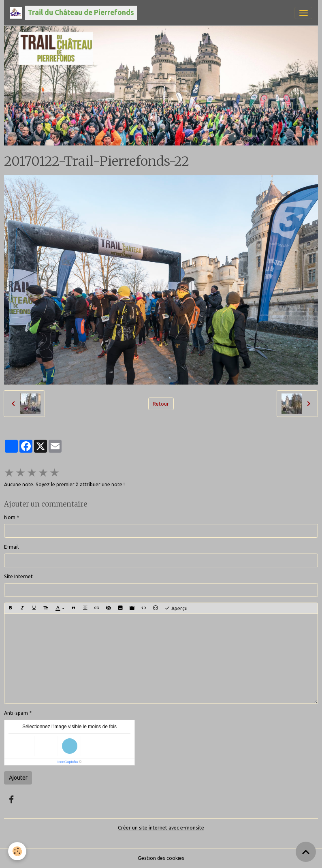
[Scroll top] (306, 852)
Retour (161, 404)
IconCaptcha (68, 762)
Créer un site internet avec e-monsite (161, 828)
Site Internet (18, 576)
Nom (10, 517)
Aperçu (176, 608)
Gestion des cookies (161, 858)
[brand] (73, 13)
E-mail (11, 547)
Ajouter (18, 778)
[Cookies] (17, 851)
